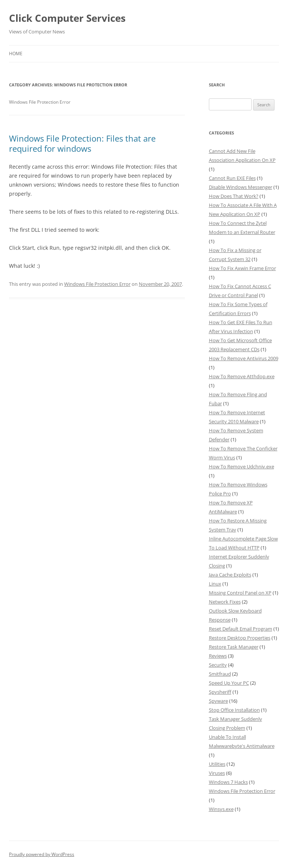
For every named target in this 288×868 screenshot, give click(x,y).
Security (218, 665)
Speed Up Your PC (229, 683)
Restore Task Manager (234, 647)
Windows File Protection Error (97, 284)
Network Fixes (225, 602)
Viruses (217, 773)
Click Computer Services (67, 18)
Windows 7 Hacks (228, 782)
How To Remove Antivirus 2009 (244, 358)
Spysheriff (220, 692)
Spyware (218, 701)
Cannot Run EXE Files (232, 178)
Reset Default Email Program (241, 629)
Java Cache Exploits (230, 575)
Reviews (218, 656)
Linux (215, 584)
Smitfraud (220, 674)
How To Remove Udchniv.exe (241, 466)
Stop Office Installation (234, 710)
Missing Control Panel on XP (240, 593)
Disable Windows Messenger (241, 187)
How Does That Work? (234, 196)
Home (16, 54)
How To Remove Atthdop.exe (242, 376)
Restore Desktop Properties (240, 638)
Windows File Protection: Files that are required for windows (82, 143)
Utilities (217, 764)
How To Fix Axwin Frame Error (242, 268)
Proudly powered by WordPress (42, 854)
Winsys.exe (221, 809)
